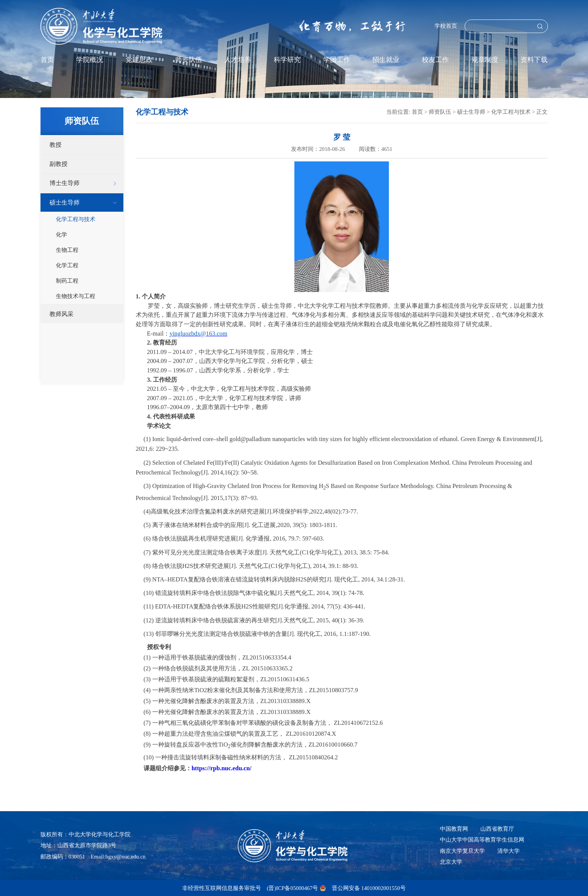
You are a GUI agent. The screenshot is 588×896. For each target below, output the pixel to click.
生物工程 (67, 250)
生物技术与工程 (76, 296)
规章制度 (485, 60)
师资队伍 (189, 60)
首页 (47, 60)
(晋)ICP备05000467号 (292, 888)
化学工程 (67, 265)
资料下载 (534, 60)
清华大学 (508, 851)
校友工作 (435, 60)
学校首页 (446, 26)
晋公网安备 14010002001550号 (369, 888)
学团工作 (337, 60)
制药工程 (67, 281)
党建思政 (139, 60)
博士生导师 (64, 183)
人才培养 (238, 60)
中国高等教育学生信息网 (493, 840)
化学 (61, 235)
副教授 (58, 164)
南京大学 (451, 851)
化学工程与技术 (76, 219)
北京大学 (451, 862)
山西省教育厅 (497, 829)
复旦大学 (474, 851)
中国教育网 (454, 829)
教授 (55, 145)
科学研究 (287, 60)
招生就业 (386, 60)
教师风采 (61, 314)
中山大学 (451, 840)
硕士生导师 (64, 203)
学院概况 (90, 60)
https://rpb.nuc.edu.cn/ (222, 768)
